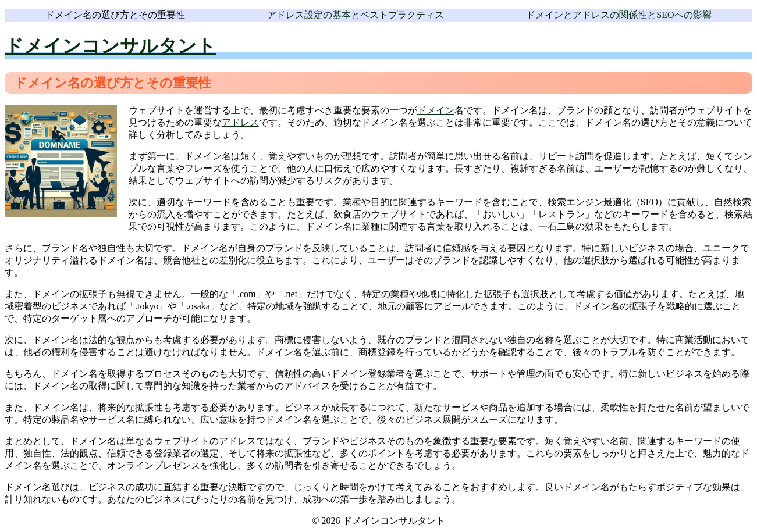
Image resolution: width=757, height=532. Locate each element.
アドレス (240, 122)
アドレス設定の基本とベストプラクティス (356, 15)
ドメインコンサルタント (110, 46)
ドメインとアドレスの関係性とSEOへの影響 (619, 15)
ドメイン (436, 110)
